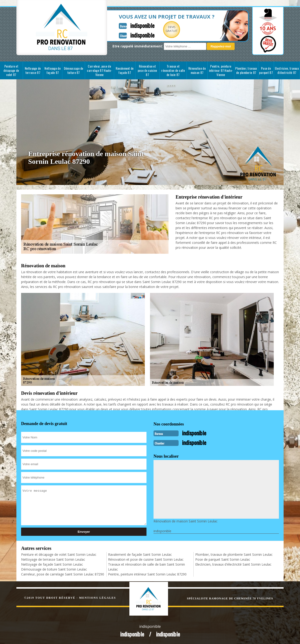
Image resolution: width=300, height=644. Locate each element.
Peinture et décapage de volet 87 (11, 70)
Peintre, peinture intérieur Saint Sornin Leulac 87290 (147, 574)
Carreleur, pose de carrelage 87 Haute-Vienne (99, 70)
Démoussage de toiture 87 (74, 70)
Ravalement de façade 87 (125, 70)
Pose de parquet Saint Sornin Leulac (223, 559)
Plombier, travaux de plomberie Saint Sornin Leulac (234, 554)
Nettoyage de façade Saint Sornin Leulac (52, 564)
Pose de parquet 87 (266, 70)
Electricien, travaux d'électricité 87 (287, 70)
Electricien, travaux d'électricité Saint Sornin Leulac (233, 564)
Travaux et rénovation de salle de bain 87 (173, 70)
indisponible (127, 25)
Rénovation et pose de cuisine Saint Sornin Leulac (146, 559)
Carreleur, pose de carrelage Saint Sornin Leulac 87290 (63, 574)
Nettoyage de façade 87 (53, 70)
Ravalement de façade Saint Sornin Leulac (140, 554)
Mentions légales (98, 597)
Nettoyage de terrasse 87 (33, 70)
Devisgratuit (158, 29)
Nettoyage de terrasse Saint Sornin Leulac (53, 559)
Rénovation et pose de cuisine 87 (148, 70)
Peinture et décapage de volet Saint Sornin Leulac (59, 554)
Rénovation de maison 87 (197, 70)
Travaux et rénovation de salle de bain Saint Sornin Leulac (146, 566)
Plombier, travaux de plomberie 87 (246, 70)
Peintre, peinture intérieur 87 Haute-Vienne (221, 70)
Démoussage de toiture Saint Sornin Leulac (54, 569)
